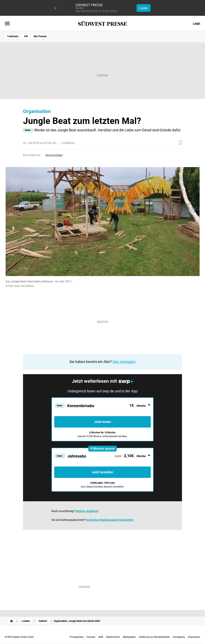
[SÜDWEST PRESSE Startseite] (103, 23)
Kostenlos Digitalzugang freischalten (110, 520)
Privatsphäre (77, 637)
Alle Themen (40, 36)
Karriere (91, 637)
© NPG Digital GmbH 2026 (19, 637)
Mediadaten (129, 637)
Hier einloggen (124, 362)
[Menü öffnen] (7, 24)
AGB (101, 637)
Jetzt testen (103, 422)
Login (197, 23)
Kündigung (179, 637)
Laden (144, 8)
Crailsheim (13, 36)
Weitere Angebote (87, 511)
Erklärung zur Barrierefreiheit (154, 637)
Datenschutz (113, 637)
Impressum (194, 637)
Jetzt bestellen (102, 472)
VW (26, 36)
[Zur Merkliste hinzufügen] (180, 143)
